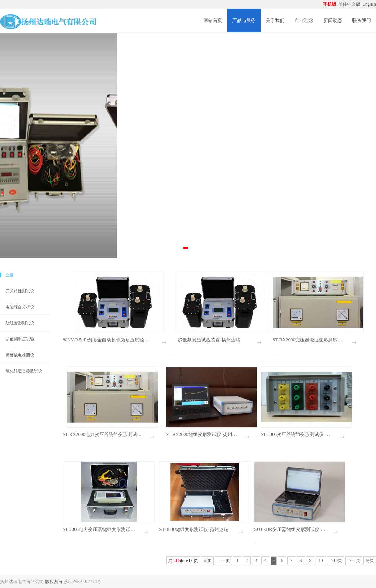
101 (176, 561)
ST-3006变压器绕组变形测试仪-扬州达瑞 (297, 434)
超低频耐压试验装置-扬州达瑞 (209, 340)
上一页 (223, 561)
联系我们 (362, 20)
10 (321, 561)
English (369, 4)
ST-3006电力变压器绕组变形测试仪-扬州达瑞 (100, 529)
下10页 (336, 561)
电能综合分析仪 (20, 307)
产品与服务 (244, 20)
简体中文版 (350, 4)
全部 (10, 275)
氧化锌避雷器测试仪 (24, 371)
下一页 (354, 561)
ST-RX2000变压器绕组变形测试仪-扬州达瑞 (309, 340)
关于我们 (275, 20)
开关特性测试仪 (20, 291)
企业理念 (304, 20)
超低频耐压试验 (20, 339)
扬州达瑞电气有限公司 (22, 582)
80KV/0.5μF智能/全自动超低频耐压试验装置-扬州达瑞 (107, 340)
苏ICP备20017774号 (82, 582)
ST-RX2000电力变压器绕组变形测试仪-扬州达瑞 (102, 434)
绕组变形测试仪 (20, 323)
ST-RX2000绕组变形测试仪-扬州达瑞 (202, 434)
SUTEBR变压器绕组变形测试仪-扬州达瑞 (291, 529)
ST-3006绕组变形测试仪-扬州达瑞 (194, 529)
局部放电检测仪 (20, 355)
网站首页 (213, 20)
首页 (207, 561)
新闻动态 (333, 20)
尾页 (370, 561)
